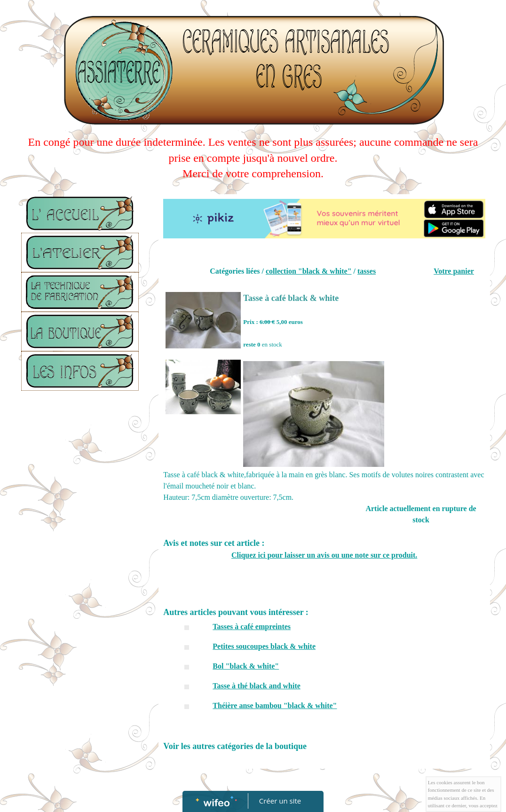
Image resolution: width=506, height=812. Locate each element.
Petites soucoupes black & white (264, 646)
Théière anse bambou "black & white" (275, 706)
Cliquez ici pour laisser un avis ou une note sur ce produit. (324, 555)
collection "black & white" (309, 271)
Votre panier (454, 271)
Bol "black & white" (246, 666)
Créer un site (280, 801)
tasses (367, 271)
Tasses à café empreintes (252, 627)
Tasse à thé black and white (257, 686)
